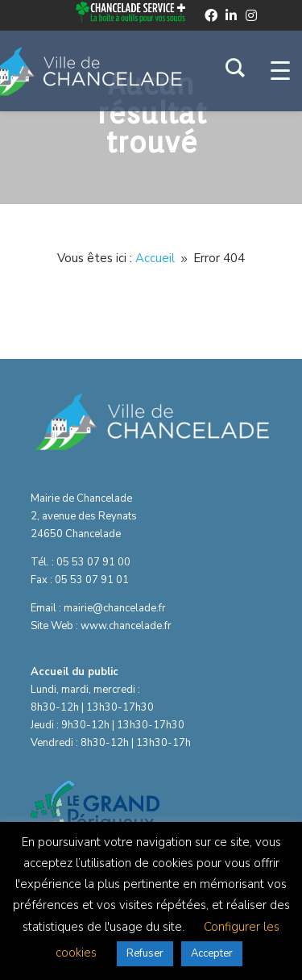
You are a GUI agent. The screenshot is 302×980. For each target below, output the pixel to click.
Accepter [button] (212, 953)
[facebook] (211, 15)
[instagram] (251, 15)
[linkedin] (231, 15)
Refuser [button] (145, 953)
